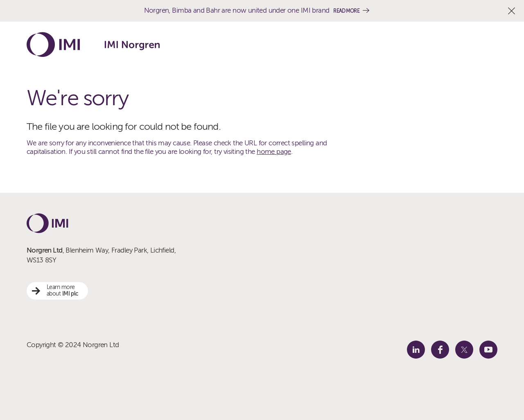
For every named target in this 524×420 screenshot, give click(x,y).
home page (274, 152)
